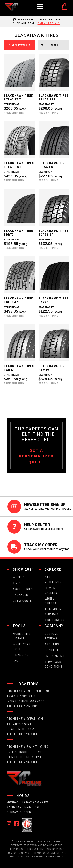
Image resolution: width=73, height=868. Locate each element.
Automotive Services (54, 612)
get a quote (22, 601)
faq (16, 661)
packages (21, 595)
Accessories (23, 589)
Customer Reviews (53, 636)
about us (52, 644)
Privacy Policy (40, 853)
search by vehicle (20, 45)
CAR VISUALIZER (53, 580)
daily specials (49, 23)
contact (52, 650)
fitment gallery (51, 590)
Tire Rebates (55, 620)
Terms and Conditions (54, 664)
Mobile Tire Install (22, 636)
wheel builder (51, 601)
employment (55, 656)
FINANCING (21, 655)
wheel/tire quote (22, 647)
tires (17, 583)
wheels (19, 577)
